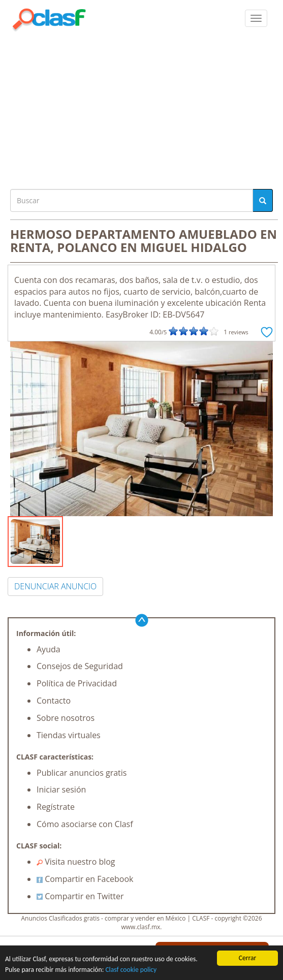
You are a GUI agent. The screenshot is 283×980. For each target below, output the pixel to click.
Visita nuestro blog (76, 862)
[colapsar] (256, 18)
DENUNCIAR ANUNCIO (55, 586)
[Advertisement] (141, 108)
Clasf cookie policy (131, 970)
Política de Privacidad (77, 683)
